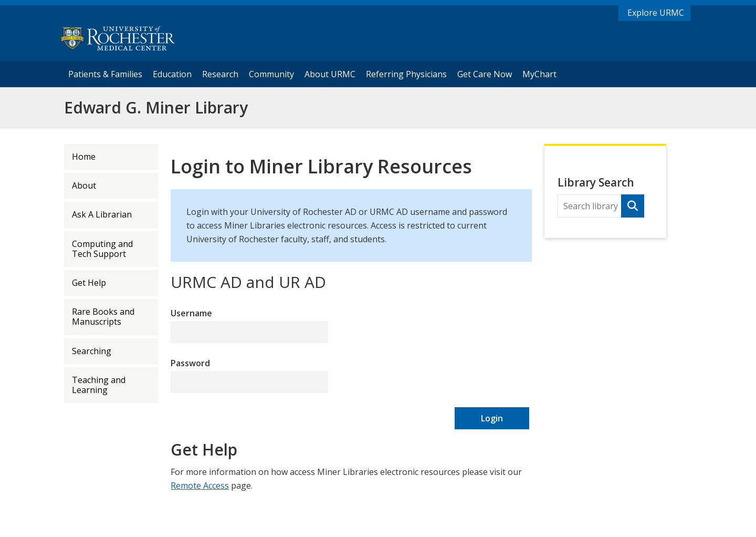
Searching (92, 351)
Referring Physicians (409, 74)
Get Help (89, 283)
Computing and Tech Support (102, 249)
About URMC (330, 74)
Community (271, 74)
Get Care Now (485, 74)
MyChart (542, 74)
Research (220, 74)
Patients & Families (105, 74)
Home (84, 157)
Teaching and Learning (99, 385)
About (84, 185)
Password (190, 363)
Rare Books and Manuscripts (103, 317)
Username (191, 313)
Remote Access (200, 486)
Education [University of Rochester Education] (172, 74)
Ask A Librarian (102, 214)
